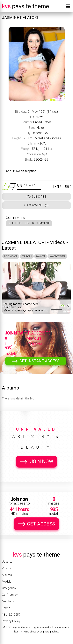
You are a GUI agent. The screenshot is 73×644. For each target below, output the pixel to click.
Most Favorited (57, 256)
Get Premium (10, 595)
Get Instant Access (40, 361)
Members (8, 601)
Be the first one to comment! (29, 223)
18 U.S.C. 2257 (11, 615)
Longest (41, 256)
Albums (7, 575)
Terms (6, 608)
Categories (9, 588)
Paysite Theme (26, 6)
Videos (6, 568)
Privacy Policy (11, 621)
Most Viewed (11, 256)
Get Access (41, 524)
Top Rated (27, 256)
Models (7, 582)
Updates (7, 562)
